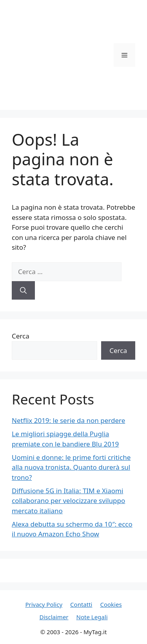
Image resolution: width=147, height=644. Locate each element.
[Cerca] (23, 291)
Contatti (81, 604)
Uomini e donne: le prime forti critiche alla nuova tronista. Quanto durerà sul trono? (71, 467)
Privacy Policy (44, 604)
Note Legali (92, 617)
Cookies (111, 604)
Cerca (21, 336)
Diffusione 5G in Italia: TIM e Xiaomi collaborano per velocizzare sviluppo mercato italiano (68, 501)
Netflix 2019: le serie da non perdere (68, 420)
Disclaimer (54, 617)
